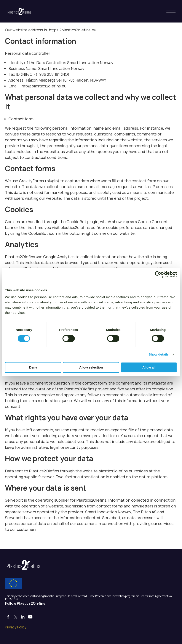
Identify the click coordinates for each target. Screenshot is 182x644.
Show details (159, 354)
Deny (33, 367)
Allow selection (91, 367)
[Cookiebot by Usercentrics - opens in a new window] (158, 274)
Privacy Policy (16, 627)
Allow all (149, 367)
